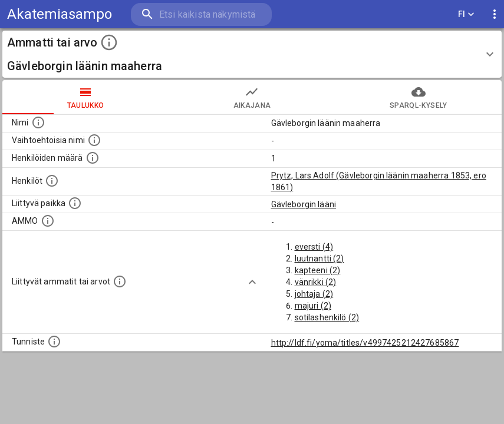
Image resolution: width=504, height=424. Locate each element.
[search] (201, 14)
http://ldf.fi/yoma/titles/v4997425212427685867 (365, 343)
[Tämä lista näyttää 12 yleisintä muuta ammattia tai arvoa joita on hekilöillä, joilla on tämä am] (120, 281)
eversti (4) (314, 247)
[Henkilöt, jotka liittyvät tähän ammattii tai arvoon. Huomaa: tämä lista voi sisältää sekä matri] (52, 181)
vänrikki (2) (316, 282)
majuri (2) (313, 306)
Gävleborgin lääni (304, 204)
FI (466, 14)
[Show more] (252, 282)
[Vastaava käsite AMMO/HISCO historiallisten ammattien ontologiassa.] (48, 221)
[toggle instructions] (109, 42)
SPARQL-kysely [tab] (419, 97)
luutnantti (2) (319, 259)
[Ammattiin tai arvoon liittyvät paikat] (75, 203)
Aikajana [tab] (252, 97)
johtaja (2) (314, 294)
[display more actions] (495, 14)
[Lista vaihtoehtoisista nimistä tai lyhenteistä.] (94, 140)
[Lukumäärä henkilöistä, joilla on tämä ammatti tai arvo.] (93, 158)
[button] (252, 54)
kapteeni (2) (318, 270)
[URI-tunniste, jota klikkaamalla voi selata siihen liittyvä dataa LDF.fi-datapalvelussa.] (54, 342)
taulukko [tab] (85, 97)
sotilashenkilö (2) (327, 317)
